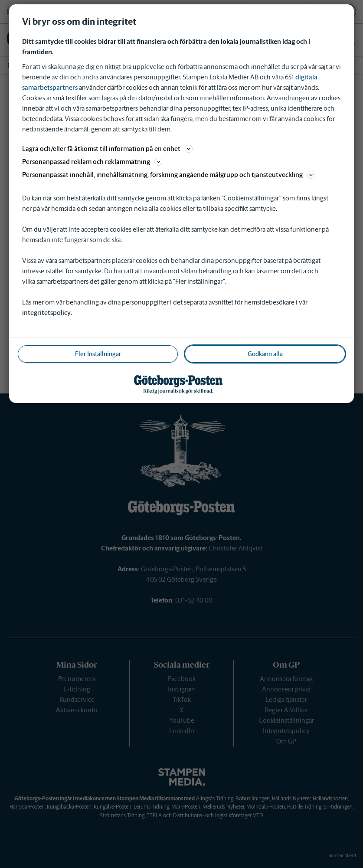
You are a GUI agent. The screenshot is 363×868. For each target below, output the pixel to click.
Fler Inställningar (98, 354)
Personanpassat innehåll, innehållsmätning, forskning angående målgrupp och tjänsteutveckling (168, 175)
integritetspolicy (46, 313)
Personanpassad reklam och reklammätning (92, 162)
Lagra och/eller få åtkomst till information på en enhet (107, 149)
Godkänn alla (265, 354)
